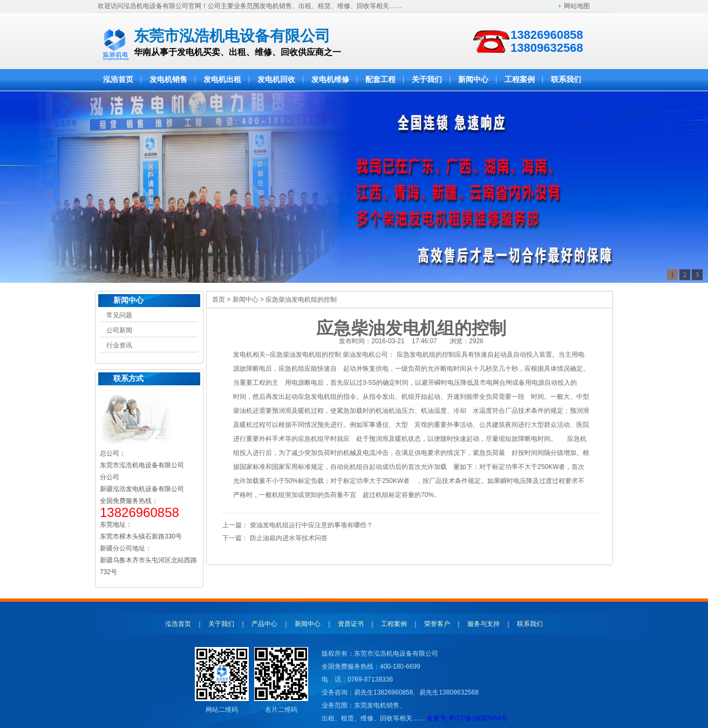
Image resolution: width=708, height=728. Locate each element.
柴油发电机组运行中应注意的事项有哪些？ (311, 525)
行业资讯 (119, 345)
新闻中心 (128, 300)
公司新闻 (119, 330)
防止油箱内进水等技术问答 (289, 538)
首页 (219, 300)
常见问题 (119, 315)
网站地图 (577, 6)
